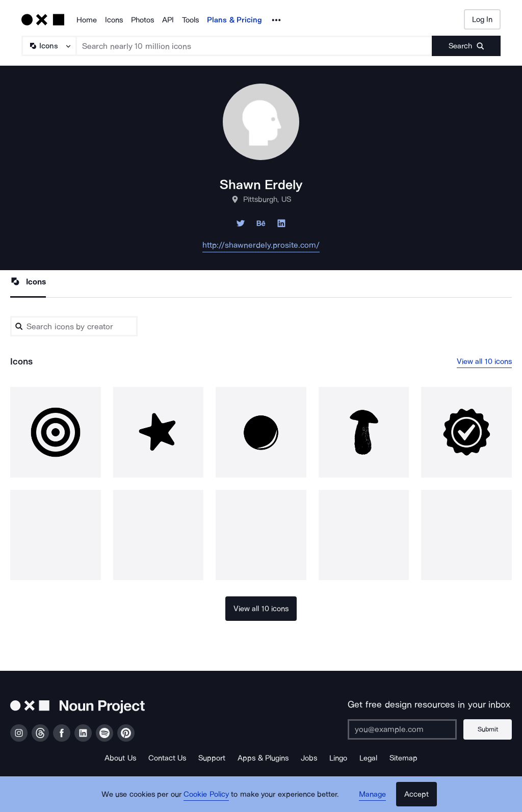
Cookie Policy (206, 794)
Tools (190, 20)
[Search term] (254, 46)
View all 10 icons (485, 361)
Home (87, 20)
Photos (142, 20)
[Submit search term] (466, 46)
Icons (114, 20)
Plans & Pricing (234, 20)
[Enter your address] (402, 729)
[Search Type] (48, 46)
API (168, 20)
